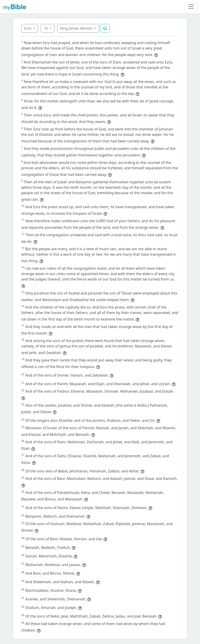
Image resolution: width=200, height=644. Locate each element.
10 (46, 28)
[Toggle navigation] (191, 7)
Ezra (28, 28)
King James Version (77, 28)
